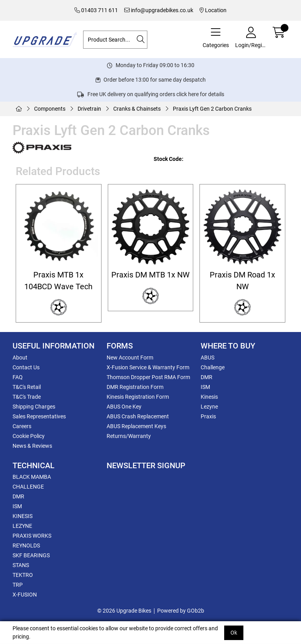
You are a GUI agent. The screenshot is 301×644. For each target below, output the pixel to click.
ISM (205, 387)
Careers (22, 426)
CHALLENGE (28, 487)
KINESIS (23, 516)
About (20, 358)
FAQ (18, 377)
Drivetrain (89, 109)
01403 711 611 (96, 10)
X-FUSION (25, 595)
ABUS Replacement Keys (136, 426)
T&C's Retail (27, 387)
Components (50, 109)
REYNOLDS (26, 545)
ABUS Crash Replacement (138, 416)
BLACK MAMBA (32, 477)
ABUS (208, 358)
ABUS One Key (124, 407)
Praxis (208, 416)
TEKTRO (23, 575)
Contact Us (26, 367)
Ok (234, 633)
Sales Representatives (39, 416)
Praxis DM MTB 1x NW (150, 275)
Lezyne (209, 407)
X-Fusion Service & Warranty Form (148, 367)
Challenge (213, 367)
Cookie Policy (29, 436)
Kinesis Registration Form (138, 397)
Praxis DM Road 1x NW (242, 281)
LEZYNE (22, 526)
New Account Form (130, 358)
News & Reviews (32, 446)
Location (213, 10)
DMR (207, 377)
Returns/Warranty (129, 436)
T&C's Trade (27, 397)
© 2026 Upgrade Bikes (124, 611)
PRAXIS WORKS (32, 536)
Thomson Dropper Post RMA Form (148, 377)
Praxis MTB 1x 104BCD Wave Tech (58, 281)
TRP (18, 585)
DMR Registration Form (135, 387)
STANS (21, 565)
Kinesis (209, 397)
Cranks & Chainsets (137, 109)
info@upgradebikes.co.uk (159, 10)
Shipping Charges (34, 407)
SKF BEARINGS (31, 555)
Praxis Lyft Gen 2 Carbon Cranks (212, 109)
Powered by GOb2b (181, 611)
